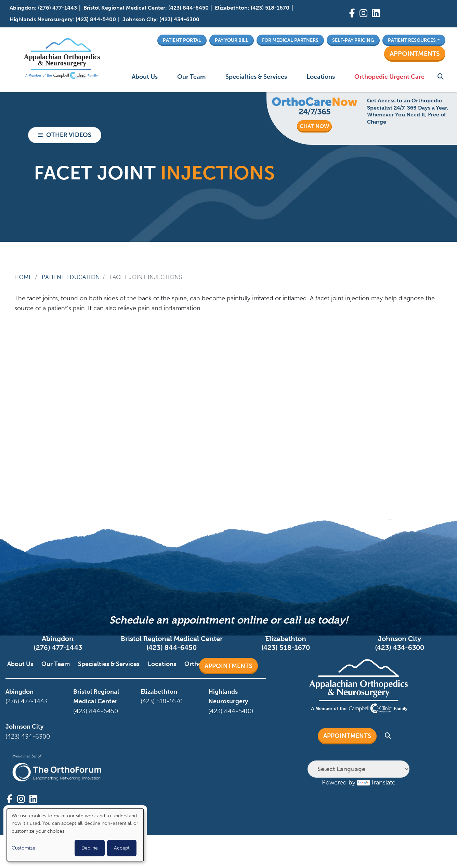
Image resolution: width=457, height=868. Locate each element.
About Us (145, 77)
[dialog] (75, 835)
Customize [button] (23, 848)
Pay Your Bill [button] (232, 40)
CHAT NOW (314, 126)
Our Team (191, 77)
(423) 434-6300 (179, 19)
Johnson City (139, 19)
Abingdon (22, 8)
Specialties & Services (256, 77)
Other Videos (69, 135)
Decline (90, 848)
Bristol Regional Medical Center (124, 8)
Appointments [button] (415, 54)
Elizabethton (231, 8)
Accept (122, 848)
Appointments (228, 666)
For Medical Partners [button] (290, 40)
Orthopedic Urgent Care (389, 77)
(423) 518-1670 (270, 8)
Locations (321, 77)
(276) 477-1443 (57, 8)
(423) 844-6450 (188, 8)
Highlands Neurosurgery (41, 19)
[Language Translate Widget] (358, 769)
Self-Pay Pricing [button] (353, 40)
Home (23, 277)
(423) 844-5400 (96, 19)
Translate (376, 782)
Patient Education (71, 277)
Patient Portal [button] (182, 40)
